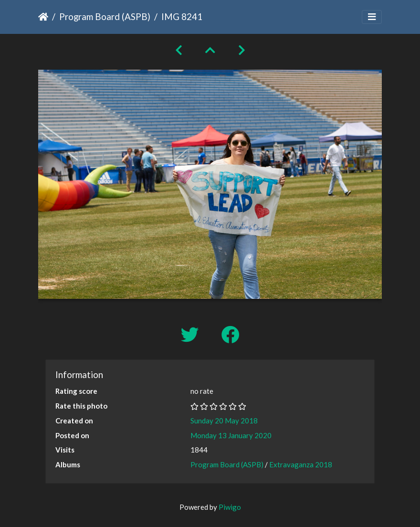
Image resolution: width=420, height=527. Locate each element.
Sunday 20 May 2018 (224, 421)
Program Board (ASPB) (105, 16)
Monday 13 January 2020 (231, 435)
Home (43, 17)
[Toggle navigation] (372, 17)
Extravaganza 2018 (301, 464)
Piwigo (230, 507)
